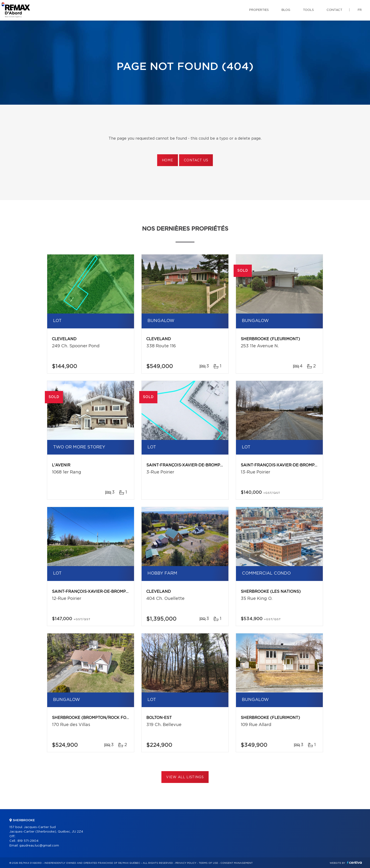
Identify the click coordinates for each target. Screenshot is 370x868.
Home (168, 160)
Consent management (237, 863)
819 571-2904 (28, 841)
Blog (286, 10)
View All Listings (185, 777)
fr (360, 10)
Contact (334, 10)
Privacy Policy (186, 863)
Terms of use (208, 863)
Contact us (196, 160)
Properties (259, 10)
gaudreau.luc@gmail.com (39, 846)
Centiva (354, 862)
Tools (308, 10)
